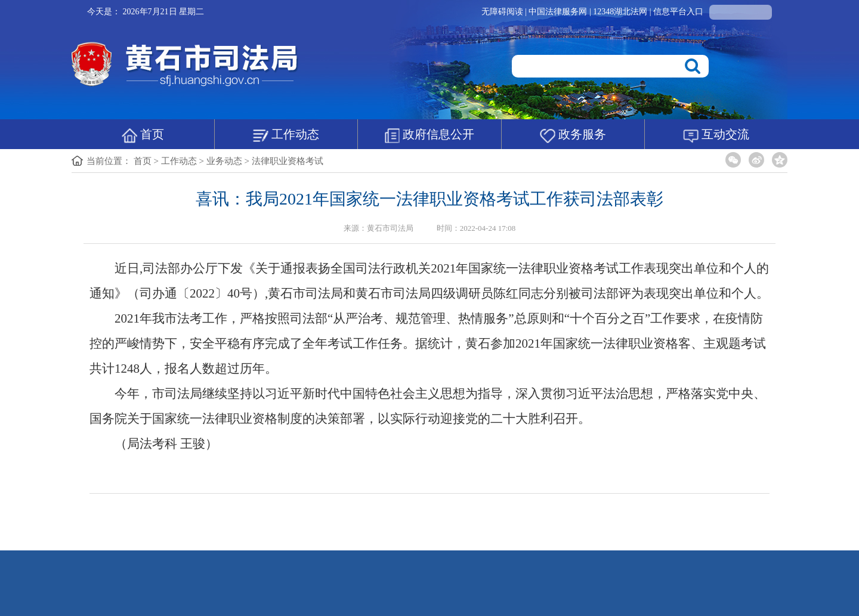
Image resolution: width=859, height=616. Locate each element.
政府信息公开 (429, 135)
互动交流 (716, 135)
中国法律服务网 (559, 12)
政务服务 (573, 135)
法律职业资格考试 (288, 161)
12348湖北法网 (621, 12)
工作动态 (286, 135)
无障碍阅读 (502, 12)
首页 (143, 135)
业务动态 (224, 161)
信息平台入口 (678, 12)
